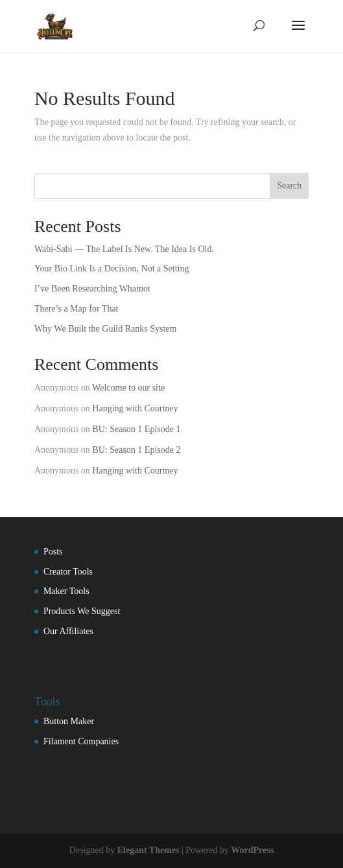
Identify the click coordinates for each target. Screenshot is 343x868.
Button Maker (69, 721)
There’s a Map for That (77, 309)
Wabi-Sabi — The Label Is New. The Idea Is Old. (124, 249)
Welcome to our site (128, 388)
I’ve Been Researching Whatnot (92, 289)
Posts (53, 552)
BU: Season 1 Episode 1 (136, 429)
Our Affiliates (68, 631)
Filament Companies (81, 741)
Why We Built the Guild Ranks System (106, 329)
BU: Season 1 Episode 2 (136, 450)
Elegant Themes (148, 850)
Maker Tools (66, 591)
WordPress (252, 850)
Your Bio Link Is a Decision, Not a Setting (112, 268)
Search (289, 186)
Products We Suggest (82, 611)
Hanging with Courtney (135, 408)
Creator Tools (68, 572)
